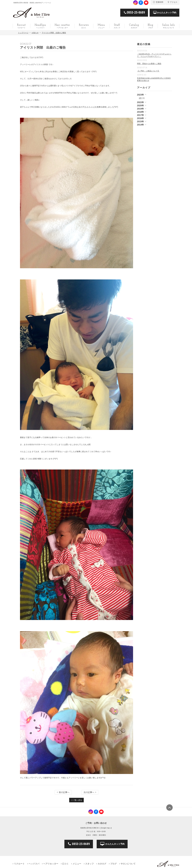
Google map (105, 828)
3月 (140, 98)
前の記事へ (63, 792)
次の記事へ (90, 792)
